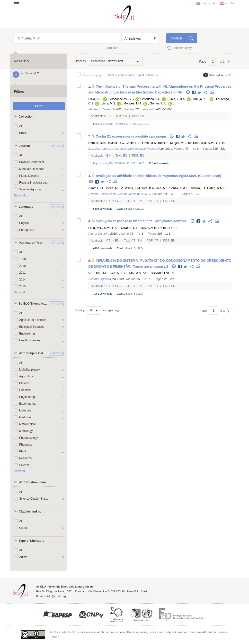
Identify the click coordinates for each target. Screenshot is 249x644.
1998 (22, 259)
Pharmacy (26, 445)
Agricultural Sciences (33, 320)
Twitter (200, 93)
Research (25, 458)
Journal (24, 146)
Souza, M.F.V (114, 188)
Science (24, 465)
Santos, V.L (96, 188)
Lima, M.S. (109, 103)
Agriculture (26, 376)
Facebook (194, 93)
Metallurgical (27, 424)
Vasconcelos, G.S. (122, 99)
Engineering (27, 334)
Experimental (28, 404)
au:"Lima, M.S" (68, 38)
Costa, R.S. (133, 143)
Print (111, 75)
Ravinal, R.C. (116, 143)
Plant (22, 451)
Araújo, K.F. (201, 99)
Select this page (93, 75)
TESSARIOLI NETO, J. (163, 273)
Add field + (114, 48)
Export (140, 75)
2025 (22, 286)
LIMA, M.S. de (136, 273)
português (208, 4)
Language (26, 207)
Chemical (25, 390)
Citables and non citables (33, 512)
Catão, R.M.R (216, 188)
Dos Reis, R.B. (197, 143)
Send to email (125, 75)
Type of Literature (31, 541)
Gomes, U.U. (159, 103)
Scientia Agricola (30, 189)
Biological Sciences (32, 327)
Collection (26, 117)
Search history (182, 48)
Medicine (25, 417)
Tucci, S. (164, 143)
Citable (24, 528)
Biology (24, 383)
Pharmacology (29, 438)
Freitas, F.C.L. (167, 228)
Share (150, 75)
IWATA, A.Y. (118, 273)
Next (228, 64)
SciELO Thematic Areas (33, 304)
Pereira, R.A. (97, 143)
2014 (22, 280)
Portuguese (27, 230)
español (230, 4)
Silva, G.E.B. (216, 143)
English (24, 223)
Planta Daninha (29, 176)
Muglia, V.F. (178, 143)
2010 (22, 266)
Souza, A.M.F (178, 188)
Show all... (21, 196)
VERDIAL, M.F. (99, 273)
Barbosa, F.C (197, 188)
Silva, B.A (147, 188)
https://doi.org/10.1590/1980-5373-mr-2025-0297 (121, 124)
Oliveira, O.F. (130, 228)
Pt (108, 201)
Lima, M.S (162, 188)
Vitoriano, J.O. (151, 99)
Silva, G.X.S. (177, 99)
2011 (22, 273)
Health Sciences (30, 340)
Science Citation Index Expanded (34, 499)
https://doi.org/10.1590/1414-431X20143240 (119, 163)
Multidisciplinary (29, 370)
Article (23, 557)
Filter (39, 106)
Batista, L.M (132, 188)
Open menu (18, 4)
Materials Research (32, 169)
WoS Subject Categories (33, 353)
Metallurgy (26, 431)
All (21, 126)
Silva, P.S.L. (112, 228)
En (109, 116)
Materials (25, 411)
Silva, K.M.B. (148, 228)
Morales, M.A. (133, 103)
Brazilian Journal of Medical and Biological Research (34, 162)
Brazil (23, 133)
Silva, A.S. (95, 99)
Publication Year (31, 243)
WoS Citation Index (33, 482)
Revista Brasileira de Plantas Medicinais (34, 183)
